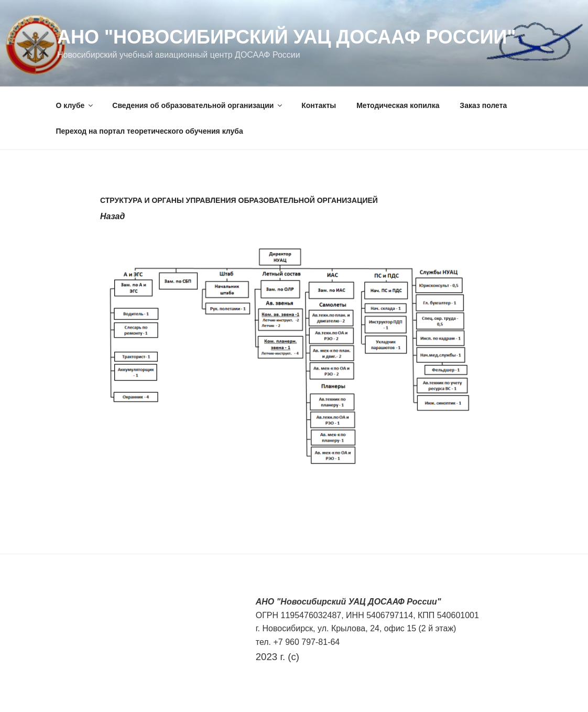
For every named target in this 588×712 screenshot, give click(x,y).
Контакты (319, 105)
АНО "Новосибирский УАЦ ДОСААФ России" (287, 37)
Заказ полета (483, 105)
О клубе (75, 105)
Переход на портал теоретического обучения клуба (150, 131)
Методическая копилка (398, 105)
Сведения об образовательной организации (198, 105)
